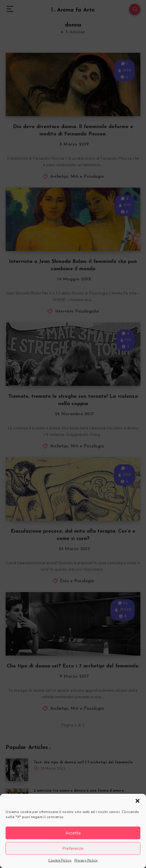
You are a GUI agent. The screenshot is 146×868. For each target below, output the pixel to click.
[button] (138, 801)
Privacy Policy (86, 860)
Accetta (73, 833)
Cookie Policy (60, 860)
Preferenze (73, 849)
